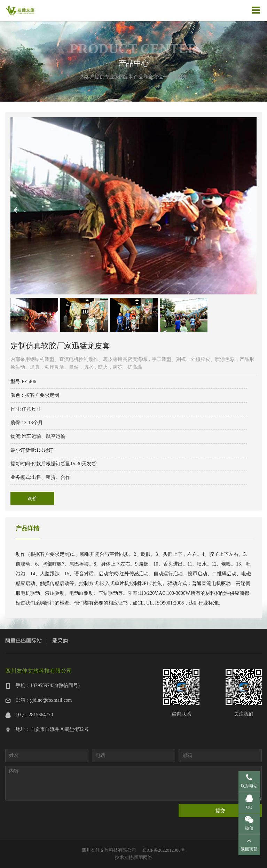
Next (250, 206)
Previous (16, 206)
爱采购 (60, 641)
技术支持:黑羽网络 (134, 857)
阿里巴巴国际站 (23, 641)
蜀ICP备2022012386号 (164, 850)
